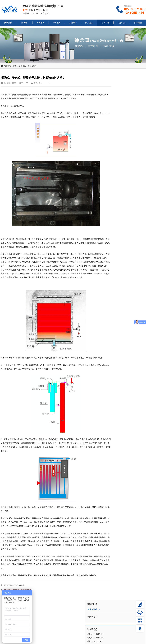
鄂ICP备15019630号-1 (97, 641)
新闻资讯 (105, 24)
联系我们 (138, 24)
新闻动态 (117, 91)
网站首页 (8, 24)
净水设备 (57, 24)
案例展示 (73, 24)
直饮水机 (41, 24)
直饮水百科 (31, 65)
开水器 (24, 24)
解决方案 (89, 24)
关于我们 (122, 24)
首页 (14, 65)
